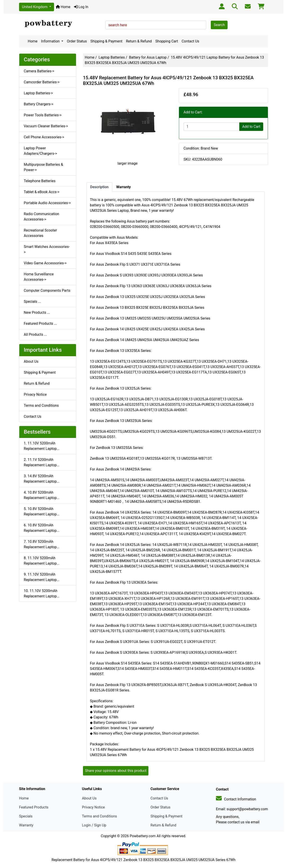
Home (63, 7)
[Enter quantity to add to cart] (212, 127)
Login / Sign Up (94, 825)
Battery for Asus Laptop (148, 57)
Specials (26, 816)
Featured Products (34, 807)
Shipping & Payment (106, 41)
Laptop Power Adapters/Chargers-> (40, 151)
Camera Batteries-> (39, 71)
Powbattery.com (143, 836)
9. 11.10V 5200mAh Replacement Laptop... (42, 577)
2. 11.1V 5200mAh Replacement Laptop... (42, 462)
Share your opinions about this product (116, 771)
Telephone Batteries (40, 181)
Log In (81, 7)
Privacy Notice (35, 394)
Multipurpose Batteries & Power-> (43, 167)
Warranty (26, 825)
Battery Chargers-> (39, 104)
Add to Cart (251, 127)
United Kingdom (35, 7)
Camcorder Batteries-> (42, 82)
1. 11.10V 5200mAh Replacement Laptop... (42, 446)
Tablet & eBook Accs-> (42, 192)
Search (219, 25)
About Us (31, 361)
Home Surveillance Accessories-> (39, 277)
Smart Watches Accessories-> (47, 249)
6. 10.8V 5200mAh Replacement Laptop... (42, 528)
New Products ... (37, 313)
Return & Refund (139, 41)
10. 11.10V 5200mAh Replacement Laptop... (42, 593)
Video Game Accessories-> (45, 263)
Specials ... (32, 301)
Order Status (77, 41)
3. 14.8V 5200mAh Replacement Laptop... (42, 479)
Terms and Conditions (41, 405)
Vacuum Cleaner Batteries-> (46, 126)
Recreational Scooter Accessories (40, 233)
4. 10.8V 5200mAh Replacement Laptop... (42, 495)
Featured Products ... (40, 324)
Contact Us (190, 41)
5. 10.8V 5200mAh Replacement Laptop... (42, 511)
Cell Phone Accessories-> (44, 137)
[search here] (156, 25)
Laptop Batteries (112, 57)
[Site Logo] (61, 24)
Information (51, 41)
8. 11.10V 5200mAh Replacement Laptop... (42, 561)
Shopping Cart (167, 41)
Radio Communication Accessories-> (41, 217)
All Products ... (35, 335)
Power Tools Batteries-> (43, 115)
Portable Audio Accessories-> (47, 203)
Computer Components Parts (47, 290)
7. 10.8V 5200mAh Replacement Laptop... (42, 544)
